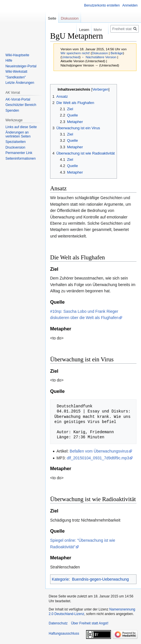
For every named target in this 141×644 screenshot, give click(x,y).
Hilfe (9, 61)
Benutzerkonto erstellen (102, 5)
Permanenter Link (19, 153)
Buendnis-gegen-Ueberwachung (100, 579)
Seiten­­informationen (21, 159)
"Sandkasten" (16, 77)
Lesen (79, 30)
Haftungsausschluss (64, 633)
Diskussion (100, 53)
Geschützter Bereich (21, 105)
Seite (52, 18)
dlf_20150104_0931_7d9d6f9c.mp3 (98, 458)
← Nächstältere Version (99, 57)
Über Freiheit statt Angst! (90, 623)
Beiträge (117, 53)
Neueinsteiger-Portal (21, 66)
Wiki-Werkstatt (16, 72)
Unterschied (71, 57)
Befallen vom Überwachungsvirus (99, 451)
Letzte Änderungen (20, 83)
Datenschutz (58, 623)
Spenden (12, 111)
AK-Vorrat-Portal (18, 99)
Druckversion (15, 147)
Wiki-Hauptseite (17, 55)
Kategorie (60, 579)
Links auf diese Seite (21, 127)
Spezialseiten (15, 142)
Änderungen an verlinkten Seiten (18, 134)
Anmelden (130, 5)
